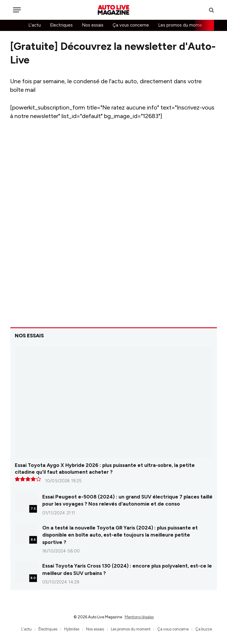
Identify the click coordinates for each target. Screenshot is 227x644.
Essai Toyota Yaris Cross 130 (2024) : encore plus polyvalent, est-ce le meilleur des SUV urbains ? (127, 569)
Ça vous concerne (131, 25)
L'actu (35, 25)
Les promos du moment (182, 25)
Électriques (48, 629)
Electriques (61, 25)
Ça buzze (204, 629)
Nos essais (93, 25)
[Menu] (17, 10)
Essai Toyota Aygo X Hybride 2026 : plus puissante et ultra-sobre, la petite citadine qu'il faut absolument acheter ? (105, 469)
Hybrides (72, 629)
